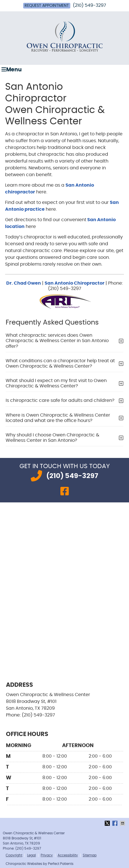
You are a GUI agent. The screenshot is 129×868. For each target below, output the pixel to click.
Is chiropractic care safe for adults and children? (60, 400)
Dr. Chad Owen (24, 283)
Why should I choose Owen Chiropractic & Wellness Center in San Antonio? (53, 438)
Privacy (47, 855)
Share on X (108, 823)
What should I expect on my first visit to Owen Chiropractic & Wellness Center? (56, 383)
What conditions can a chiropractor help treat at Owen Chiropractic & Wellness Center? (60, 363)
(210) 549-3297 (89, 5)
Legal (31, 855)
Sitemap (90, 855)
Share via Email (123, 823)
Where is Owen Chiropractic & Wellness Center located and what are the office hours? (58, 418)
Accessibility (68, 855)
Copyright (14, 855)
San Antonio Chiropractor (75, 283)
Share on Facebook (115, 823)
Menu (12, 70)
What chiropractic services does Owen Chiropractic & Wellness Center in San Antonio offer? (57, 341)
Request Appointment (47, 6)
